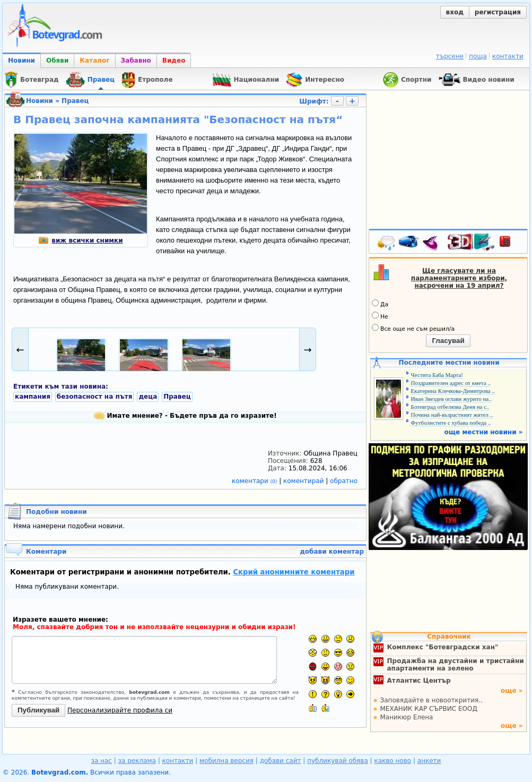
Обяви (57, 61)
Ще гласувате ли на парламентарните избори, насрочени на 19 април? (459, 278)
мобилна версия (226, 761)
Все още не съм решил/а (413, 328)
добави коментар (332, 552)
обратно (344, 481)
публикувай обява (338, 761)
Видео (174, 61)
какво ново (393, 761)
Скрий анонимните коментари (294, 572)
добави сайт (281, 761)
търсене (450, 56)
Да (380, 304)
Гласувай (448, 341)
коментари (255, 481)
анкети (429, 761)
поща (478, 56)
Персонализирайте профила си (120, 710)
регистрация (498, 12)
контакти (508, 56)
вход (455, 12)
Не (380, 316)
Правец (75, 101)
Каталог (94, 61)
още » (512, 691)
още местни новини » (484, 432)
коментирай (304, 481)
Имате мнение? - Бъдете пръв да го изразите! (185, 416)
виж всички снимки (80, 240)
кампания (33, 397)
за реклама (137, 761)
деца (148, 397)
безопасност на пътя (95, 397)
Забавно (136, 61)
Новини (21, 61)
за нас (102, 761)
